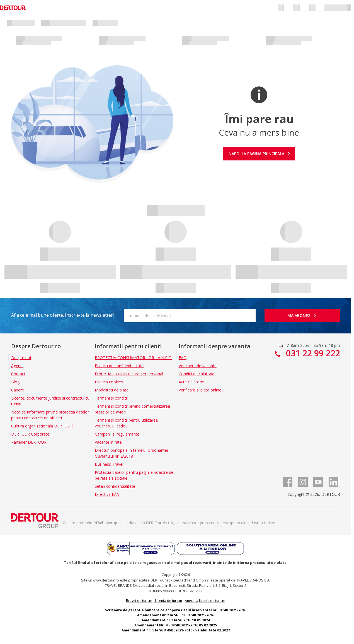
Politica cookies (109, 382)
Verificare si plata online (200, 390)
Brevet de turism (139, 601)
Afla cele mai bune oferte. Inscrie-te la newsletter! (62, 315)
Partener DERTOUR (29, 442)
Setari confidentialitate (115, 486)
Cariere (18, 390)
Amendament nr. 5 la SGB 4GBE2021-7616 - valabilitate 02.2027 (176, 630)
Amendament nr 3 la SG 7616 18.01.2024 (176, 620)
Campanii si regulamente (117, 434)
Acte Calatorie (191, 382)
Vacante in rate (108, 442)
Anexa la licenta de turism (205, 601)
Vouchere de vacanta (198, 366)
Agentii (17, 366)
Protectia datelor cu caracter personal (129, 374)
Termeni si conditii (111, 398)
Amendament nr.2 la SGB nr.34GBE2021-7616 (176, 615)
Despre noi (21, 358)
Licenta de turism (168, 601)
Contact (18, 374)
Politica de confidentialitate (119, 366)
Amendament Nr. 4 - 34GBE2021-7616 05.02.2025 (176, 625)
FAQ (183, 358)
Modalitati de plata (112, 390)
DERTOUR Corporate (30, 434)
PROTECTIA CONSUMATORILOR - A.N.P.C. (133, 358)
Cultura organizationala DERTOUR (42, 426)
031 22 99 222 (312, 353)
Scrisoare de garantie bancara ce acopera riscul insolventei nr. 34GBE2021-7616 (176, 610)
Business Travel (109, 464)
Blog (15, 382)
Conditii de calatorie (197, 374)
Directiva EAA (107, 494)
